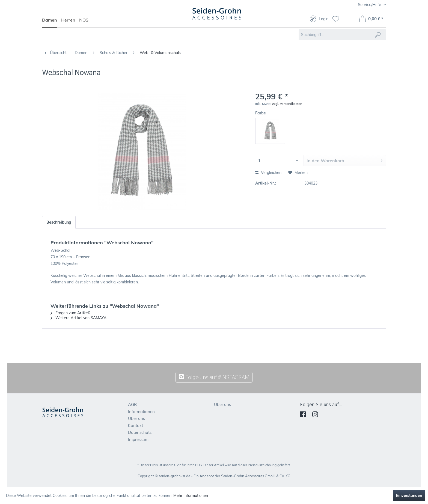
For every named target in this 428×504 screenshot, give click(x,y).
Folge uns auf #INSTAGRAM (214, 377)
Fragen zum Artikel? (70, 313)
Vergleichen (268, 173)
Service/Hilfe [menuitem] (370, 5)
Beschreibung (59, 222)
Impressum (138, 439)
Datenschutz (140, 432)
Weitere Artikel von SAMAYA (78, 318)
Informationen (141, 412)
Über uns (136, 418)
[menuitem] (52, 22)
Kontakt (136, 426)
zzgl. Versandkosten (287, 104)
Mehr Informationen (191, 496)
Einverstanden (409, 496)
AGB (132, 404)
